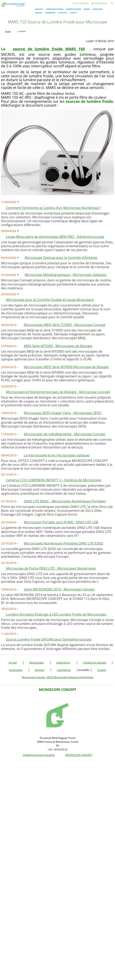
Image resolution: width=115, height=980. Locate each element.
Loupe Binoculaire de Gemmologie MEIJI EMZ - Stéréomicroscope (55, 237)
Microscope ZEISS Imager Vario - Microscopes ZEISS (63, 413)
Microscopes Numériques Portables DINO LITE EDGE (64, 543)
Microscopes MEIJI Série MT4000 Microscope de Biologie (66, 367)
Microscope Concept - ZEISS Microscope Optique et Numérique (58, 677)
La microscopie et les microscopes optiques (57, 455)
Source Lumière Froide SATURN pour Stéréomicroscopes (49, 639)
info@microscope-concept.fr (39, 755)
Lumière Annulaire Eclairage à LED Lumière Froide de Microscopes (56, 614)
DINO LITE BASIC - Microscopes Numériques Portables (65, 501)
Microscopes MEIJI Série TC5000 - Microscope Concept (65, 325)
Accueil (13, 663)
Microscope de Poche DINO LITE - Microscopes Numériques (51, 568)
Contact (101, 670)
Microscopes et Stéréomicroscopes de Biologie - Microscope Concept (58, 392)
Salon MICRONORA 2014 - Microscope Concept (59, 589)
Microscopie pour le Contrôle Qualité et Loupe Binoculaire (50, 300)
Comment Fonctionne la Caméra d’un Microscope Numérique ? (54, 208)
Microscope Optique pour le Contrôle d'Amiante (61, 258)
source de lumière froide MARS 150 (49, 49)
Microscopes (36, 663)
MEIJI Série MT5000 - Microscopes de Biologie (58, 346)
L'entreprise (64, 670)
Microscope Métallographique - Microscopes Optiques (66, 275)
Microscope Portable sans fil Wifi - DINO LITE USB (61, 522)
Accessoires (16, 670)
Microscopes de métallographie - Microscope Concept (65, 434)
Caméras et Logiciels (95, 663)
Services (39, 670)
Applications (63, 663)
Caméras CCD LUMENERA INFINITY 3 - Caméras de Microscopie (54, 480)
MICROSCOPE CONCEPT (79, 755)
